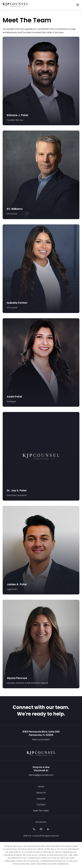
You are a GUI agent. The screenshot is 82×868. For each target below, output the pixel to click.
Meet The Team (41, 811)
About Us (41, 793)
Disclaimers (41, 822)
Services (41, 799)
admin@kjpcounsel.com (41, 775)
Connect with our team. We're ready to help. (41, 711)
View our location (41, 740)
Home (41, 787)
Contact (41, 805)
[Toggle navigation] (77, 5)
